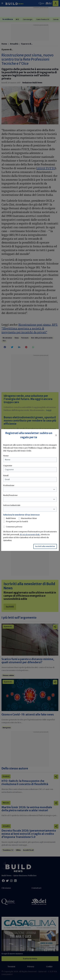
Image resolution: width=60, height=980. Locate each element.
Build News (11, 518)
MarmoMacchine (29, 518)
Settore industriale (12, 505)
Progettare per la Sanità (17, 522)
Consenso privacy (14, 527)
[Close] (56, 435)
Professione (9, 485)
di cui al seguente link (30, 535)
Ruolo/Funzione (10, 495)
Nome (6, 456)
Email (6, 475)
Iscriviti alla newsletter (45, 546)
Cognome (8, 466)
